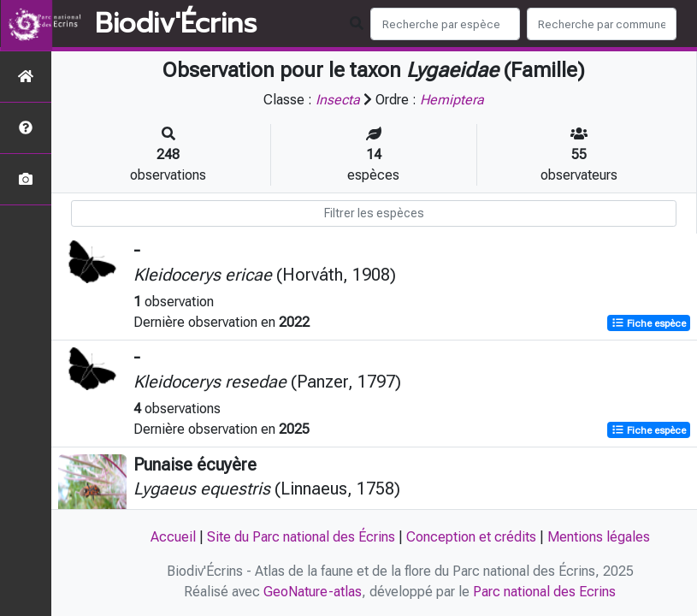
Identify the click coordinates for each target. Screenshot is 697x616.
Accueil (173, 537)
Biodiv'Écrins (176, 24)
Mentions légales (599, 537)
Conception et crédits (471, 537)
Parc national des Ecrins (544, 592)
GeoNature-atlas (313, 592)
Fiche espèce (649, 323)
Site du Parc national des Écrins (301, 537)
